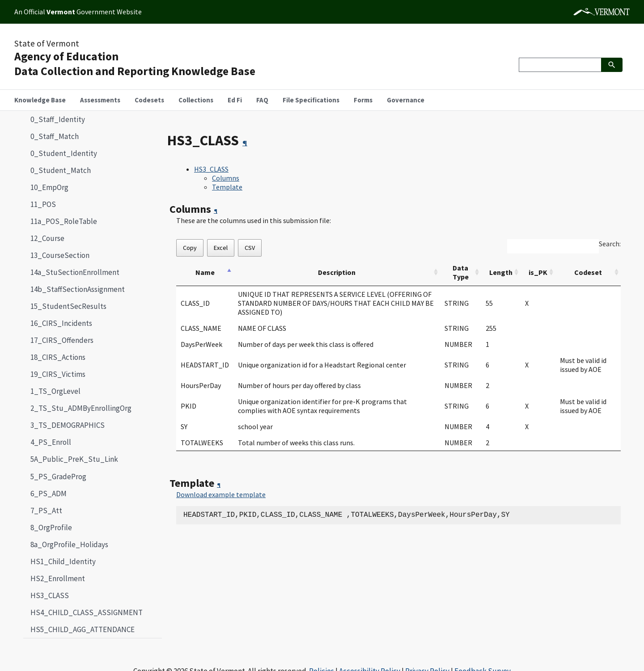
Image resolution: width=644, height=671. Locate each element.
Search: (610, 244)
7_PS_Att (46, 511)
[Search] (560, 65)
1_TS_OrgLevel (55, 391)
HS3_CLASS (46, 595)
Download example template (221, 494)
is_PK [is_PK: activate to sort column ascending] (538, 272)
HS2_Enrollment (58, 578)
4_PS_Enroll (51, 442)
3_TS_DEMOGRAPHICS (68, 425)
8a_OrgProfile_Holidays (69, 544)
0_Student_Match (61, 170)
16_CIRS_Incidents (61, 323)
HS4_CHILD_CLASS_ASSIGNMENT (87, 612)
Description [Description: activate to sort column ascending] (337, 272)
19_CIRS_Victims (58, 374)
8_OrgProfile (51, 528)
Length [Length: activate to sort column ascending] (501, 272)
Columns (226, 178)
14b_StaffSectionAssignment (78, 289)
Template (227, 187)
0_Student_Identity (64, 153)
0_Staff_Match (55, 136)
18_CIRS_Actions (58, 357)
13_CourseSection (60, 255)
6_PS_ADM (49, 494)
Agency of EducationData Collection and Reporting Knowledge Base (135, 64)
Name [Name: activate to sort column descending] (205, 272)
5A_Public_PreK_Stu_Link (74, 459)
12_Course (47, 238)
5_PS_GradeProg (58, 477)
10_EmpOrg (49, 187)
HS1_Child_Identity (63, 561)
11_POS (43, 204)
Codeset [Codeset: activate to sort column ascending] (588, 272)
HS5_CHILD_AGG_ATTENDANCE (83, 629)
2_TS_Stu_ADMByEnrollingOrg (81, 408)
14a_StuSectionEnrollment (75, 272)
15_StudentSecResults (68, 306)
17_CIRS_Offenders (62, 340)
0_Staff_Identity (58, 119)
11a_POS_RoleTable (64, 221)
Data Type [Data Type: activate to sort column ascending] (461, 272)
